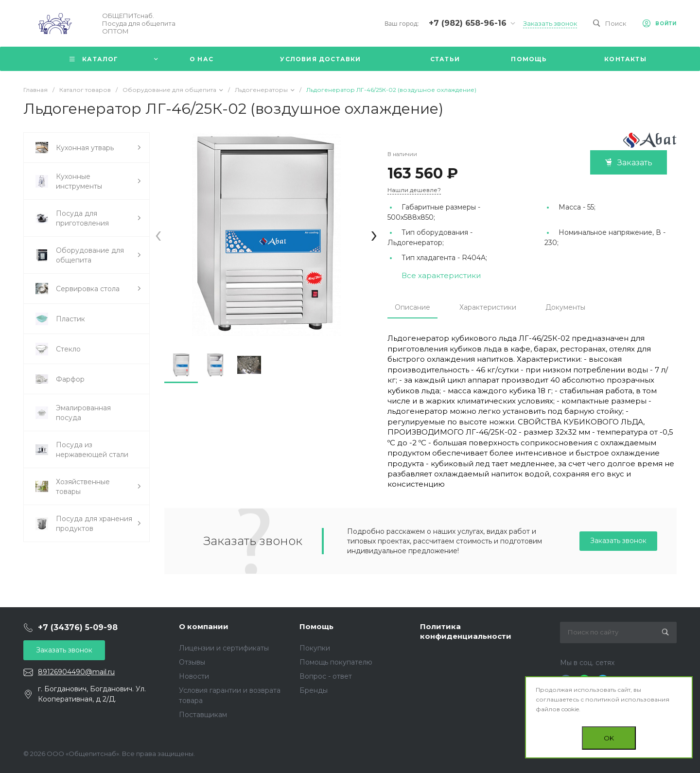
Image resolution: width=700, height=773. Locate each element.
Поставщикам (203, 715)
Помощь (316, 626)
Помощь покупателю (336, 662)
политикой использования (627, 699)
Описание (412, 307)
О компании (204, 626)
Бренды (314, 690)
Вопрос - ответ (326, 676)
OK (609, 738)
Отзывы (192, 662)
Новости (194, 676)
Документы (565, 307)
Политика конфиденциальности (466, 631)
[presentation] (158, 234)
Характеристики (488, 307)
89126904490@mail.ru (76, 672)
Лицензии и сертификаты (224, 648)
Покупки (315, 648)
